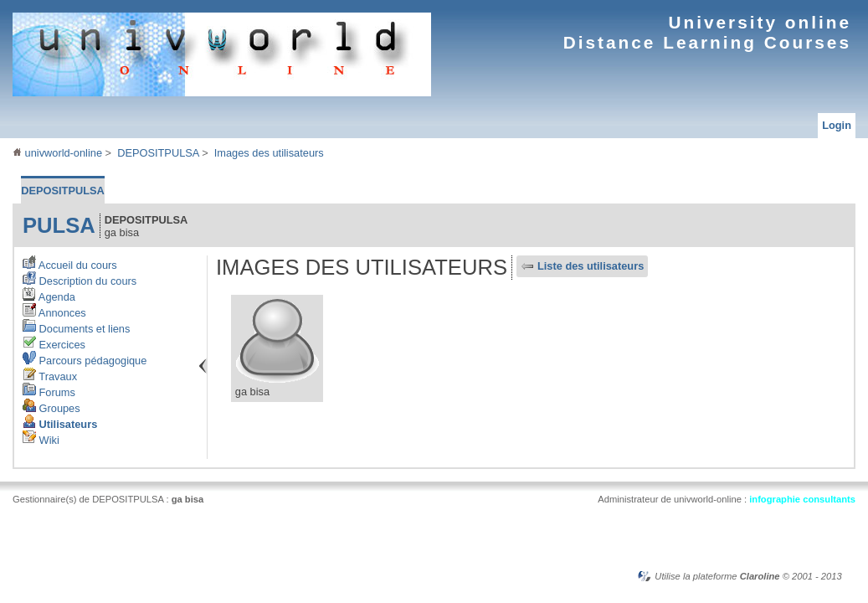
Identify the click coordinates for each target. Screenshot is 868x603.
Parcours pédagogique (85, 361)
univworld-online (57, 153)
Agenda (49, 297)
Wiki (41, 440)
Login (837, 125)
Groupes (51, 408)
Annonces (54, 313)
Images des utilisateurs (269, 153)
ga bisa (188, 499)
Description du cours (80, 281)
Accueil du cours (70, 265)
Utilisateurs (60, 424)
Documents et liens (76, 329)
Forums (49, 392)
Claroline (760, 576)
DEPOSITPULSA (158, 153)
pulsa (59, 225)
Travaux (50, 376)
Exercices (54, 345)
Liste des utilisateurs (591, 266)
